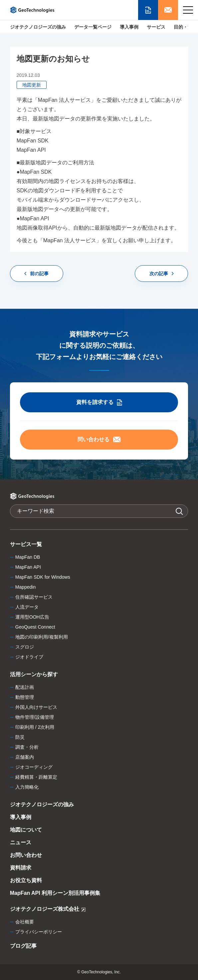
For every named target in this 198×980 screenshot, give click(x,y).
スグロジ (25, 647)
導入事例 (129, 27)
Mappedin (26, 587)
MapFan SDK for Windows (43, 577)
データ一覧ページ (93, 27)
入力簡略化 (27, 787)
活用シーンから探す (34, 674)
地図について (26, 830)
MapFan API (28, 567)
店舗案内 (25, 757)
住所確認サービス (34, 597)
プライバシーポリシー (39, 932)
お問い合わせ (26, 855)
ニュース (21, 842)
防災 (20, 737)
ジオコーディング (34, 767)
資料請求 (21, 868)
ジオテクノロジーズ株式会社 (48, 910)
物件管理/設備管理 (35, 717)
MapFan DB (28, 557)
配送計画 (25, 687)
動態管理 (25, 697)
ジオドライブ (29, 657)
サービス (156, 27)
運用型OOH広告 (32, 617)
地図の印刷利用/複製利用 (42, 637)
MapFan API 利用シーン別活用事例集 (55, 893)
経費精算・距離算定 (36, 777)
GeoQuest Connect (35, 627)
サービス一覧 (26, 544)
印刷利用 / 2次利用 (35, 727)
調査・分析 (27, 747)
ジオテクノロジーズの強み (38, 27)
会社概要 (25, 922)
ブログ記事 (23, 946)
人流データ (27, 607)
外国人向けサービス (36, 707)
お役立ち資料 (26, 880)
